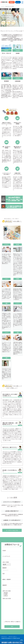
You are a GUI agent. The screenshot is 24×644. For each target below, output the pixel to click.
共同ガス (4, 2)
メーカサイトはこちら (12, 530)
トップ (2, 6)
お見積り (5, 594)
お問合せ (5, 596)
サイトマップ (4, 637)
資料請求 (5, 593)
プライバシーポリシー (10, 622)
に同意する (12, 622)
